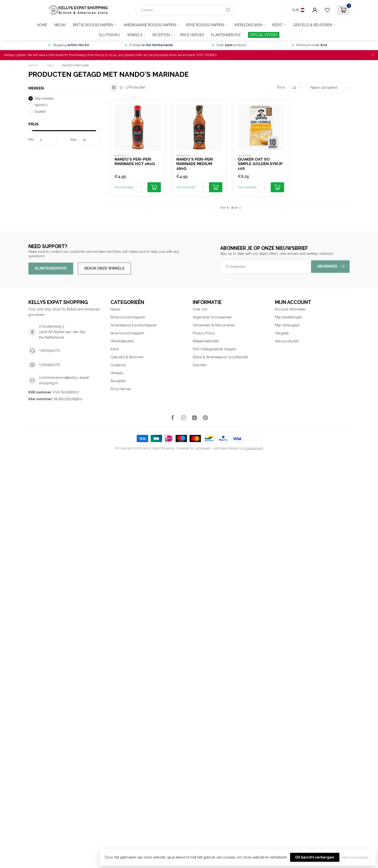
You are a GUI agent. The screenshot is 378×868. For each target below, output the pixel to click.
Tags (50, 65)
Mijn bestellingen (289, 317)
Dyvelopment (253, 448)
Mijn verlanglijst (287, 325)
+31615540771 (49, 350)
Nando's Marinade (75, 65)
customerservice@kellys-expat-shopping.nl (64, 380)
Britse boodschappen (93, 25)
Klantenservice (226, 35)
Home (42, 25)
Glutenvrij (109, 35)
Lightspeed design (226, 448)
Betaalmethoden (206, 341)
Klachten (200, 365)
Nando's (41, 105)
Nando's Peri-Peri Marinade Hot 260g (135, 162)
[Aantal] (141, 187)
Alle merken (44, 99)
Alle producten (287, 341)
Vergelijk (282, 333)
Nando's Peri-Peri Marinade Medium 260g (195, 164)
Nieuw (60, 25)
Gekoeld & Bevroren (313, 25)
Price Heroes (192, 35)
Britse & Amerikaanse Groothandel (220, 357)
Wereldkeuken (248, 25)
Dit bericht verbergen (315, 857)
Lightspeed (202, 448)
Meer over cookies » (356, 857)
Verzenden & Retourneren (214, 325)
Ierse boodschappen (205, 25)
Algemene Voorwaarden (212, 317)
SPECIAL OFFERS (264, 35)
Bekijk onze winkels (104, 268)
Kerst (278, 25)
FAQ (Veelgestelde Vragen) (215, 349)
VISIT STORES (206, 55)
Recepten (161, 35)
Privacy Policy (204, 333)
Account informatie (290, 309)
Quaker (40, 112)
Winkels (135, 35)
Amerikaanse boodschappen (150, 25)
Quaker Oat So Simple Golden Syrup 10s (260, 164)
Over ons (200, 309)
